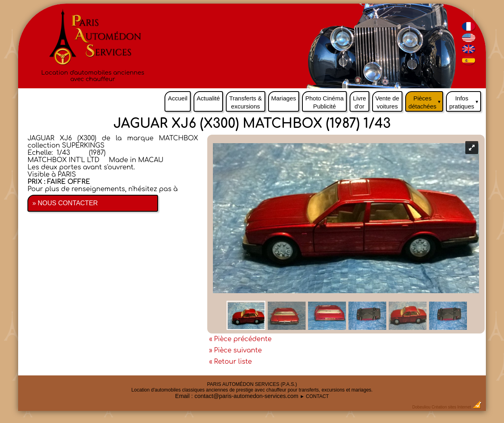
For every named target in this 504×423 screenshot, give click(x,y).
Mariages (284, 98)
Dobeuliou (422, 407)
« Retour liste (231, 362)
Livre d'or (359, 102)
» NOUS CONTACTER (65, 203)
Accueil (177, 98)
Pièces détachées (426, 100)
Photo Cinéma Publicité (324, 102)
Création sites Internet (451, 407)
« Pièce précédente (241, 339)
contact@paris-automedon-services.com (246, 396)
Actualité (208, 98)
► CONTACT (314, 396)
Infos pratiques (465, 100)
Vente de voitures (387, 102)
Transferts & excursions (245, 102)
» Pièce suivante (236, 350)
